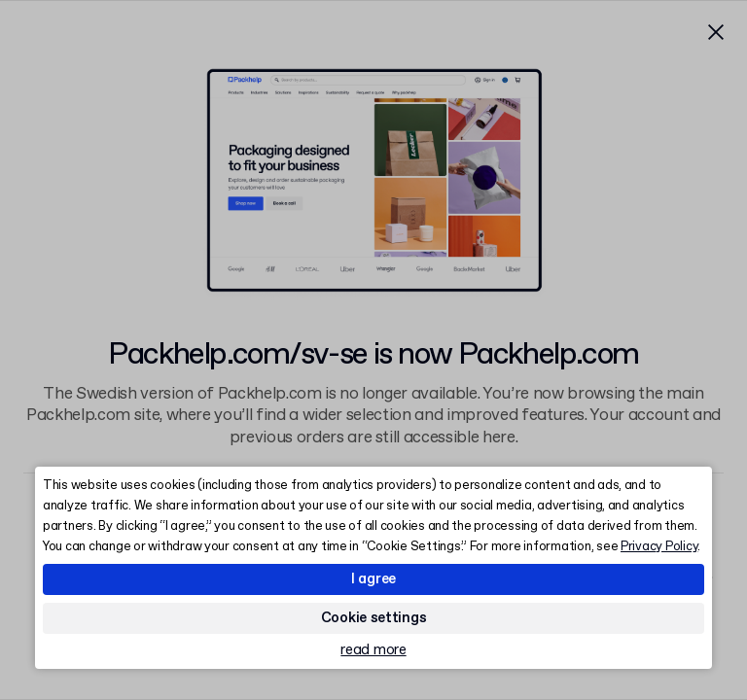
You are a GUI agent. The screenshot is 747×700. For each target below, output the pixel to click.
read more (373, 651)
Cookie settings (374, 618)
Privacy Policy (659, 547)
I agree (373, 579)
